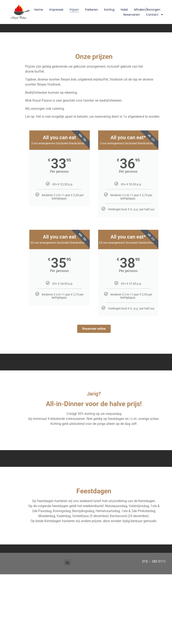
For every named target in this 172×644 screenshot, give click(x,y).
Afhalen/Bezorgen (147, 10)
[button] (67, 563)
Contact (155, 15)
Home (39, 10)
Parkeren (92, 10)
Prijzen (74, 10)
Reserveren (132, 15)
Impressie (56, 10)
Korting (109, 10)
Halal (124, 10)
